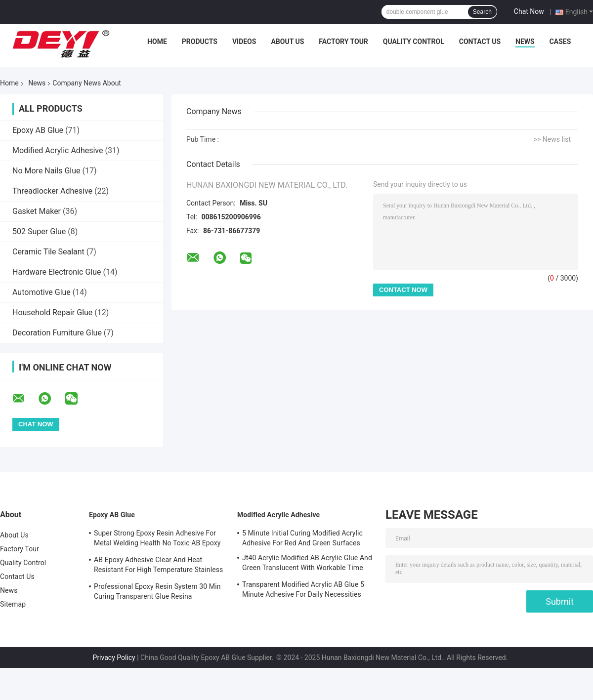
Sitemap (13, 604)
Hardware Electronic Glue (57, 272)
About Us (287, 41)
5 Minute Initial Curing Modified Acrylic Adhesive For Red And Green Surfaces (302, 538)
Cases (560, 41)
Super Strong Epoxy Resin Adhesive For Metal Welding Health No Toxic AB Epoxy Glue (157, 539)
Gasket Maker (37, 211)
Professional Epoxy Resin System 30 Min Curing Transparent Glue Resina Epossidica (157, 593)
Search (482, 12)
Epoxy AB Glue (38, 130)
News (525, 41)
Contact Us (480, 41)
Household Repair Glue (52, 312)
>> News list (552, 139)
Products (200, 41)
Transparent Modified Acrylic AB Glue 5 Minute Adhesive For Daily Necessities (303, 589)
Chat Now (529, 11)
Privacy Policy (114, 658)
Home (157, 41)
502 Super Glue (39, 231)
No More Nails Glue (46, 171)
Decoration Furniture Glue (57, 333)
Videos (244, 41)
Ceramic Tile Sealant (48, 252)
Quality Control (414, 41)
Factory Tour (343, 41)
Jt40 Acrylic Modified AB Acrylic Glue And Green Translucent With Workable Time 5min (307, 564)
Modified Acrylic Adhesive (58, 150)
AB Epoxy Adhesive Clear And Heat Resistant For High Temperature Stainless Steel (158, 566)
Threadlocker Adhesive (52, 191)
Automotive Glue (42, 292)
